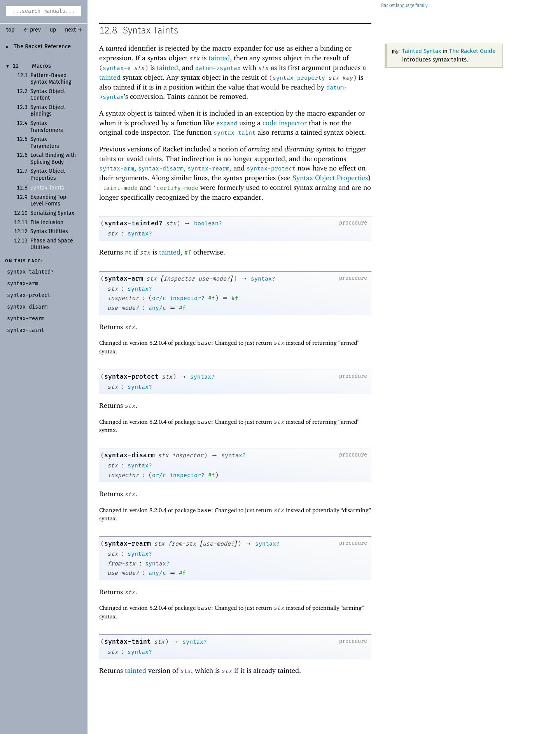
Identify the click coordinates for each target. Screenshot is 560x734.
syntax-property (299, 78)
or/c (159, 298)
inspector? (187, 298)
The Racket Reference (42, 47)
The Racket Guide (472, 51)
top (10, 30)
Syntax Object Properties (330, 178)
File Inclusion (47, 223)
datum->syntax (218, 68)
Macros (41, 66)
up (53, 30)
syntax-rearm (208, 169)
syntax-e (117, 68)
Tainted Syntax (422, 51)
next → (74, 30)
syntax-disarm (161, 169)
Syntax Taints (47, 188)
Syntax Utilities (49, 232)
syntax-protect (271, 169)
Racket (404, 6)
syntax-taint (234, 133)
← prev (32, 30)
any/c (157, 308)
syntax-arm (117, 169)
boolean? (208, 223)
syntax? (140, 234)
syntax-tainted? (133, 223)
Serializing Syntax (52, 213)
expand (227, 123)
